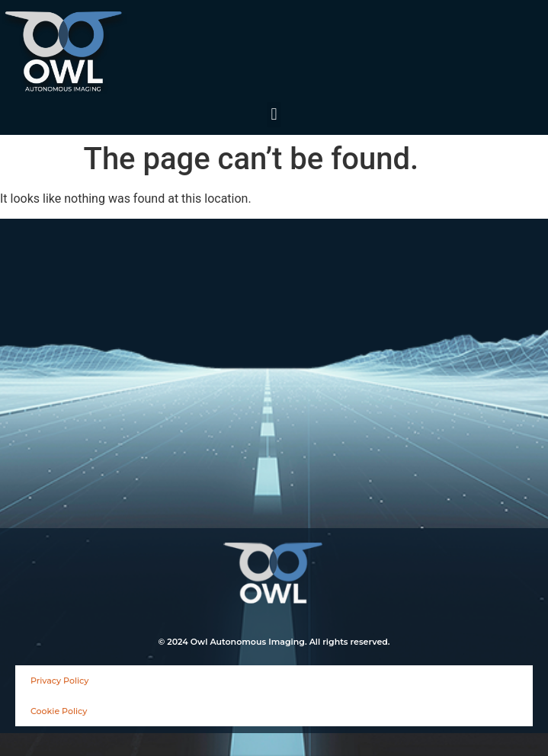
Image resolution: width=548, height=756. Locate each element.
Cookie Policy (59, 711)
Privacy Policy (59, 681)
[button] (274, 115)
